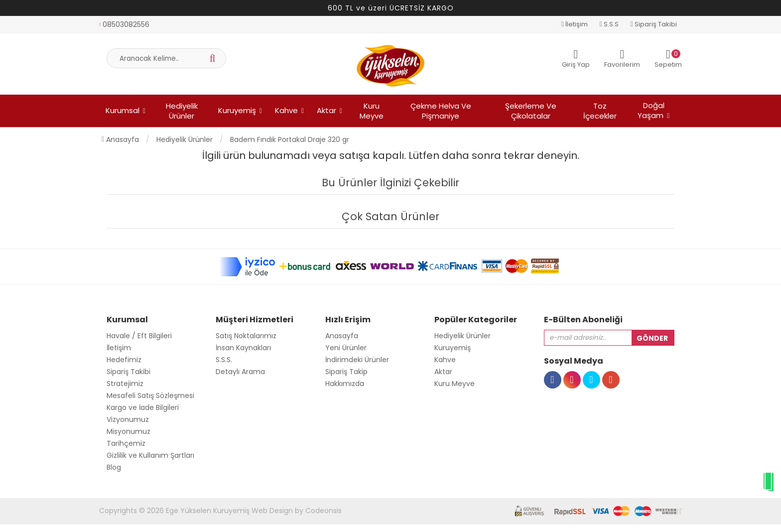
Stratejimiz (125, 384)
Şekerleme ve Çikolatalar (531, 111)
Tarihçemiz (126, 443)
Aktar (326, 110)
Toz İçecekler (600, 111)
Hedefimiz (124, 360)
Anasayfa (120, 139)
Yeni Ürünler (346, 348)
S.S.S (609, 24)
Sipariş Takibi (654, 24)
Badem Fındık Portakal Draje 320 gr (290, 139)
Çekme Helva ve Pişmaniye (441, 111)
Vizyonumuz (128, 419)
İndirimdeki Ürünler (357, 360)
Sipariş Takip (346, 372)
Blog (114, 467)
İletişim (575, 24)
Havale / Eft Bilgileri (139, 336)
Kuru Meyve (372, 111)
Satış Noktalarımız (246, 336)
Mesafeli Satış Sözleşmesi (150, 396)
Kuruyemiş (237, 110)
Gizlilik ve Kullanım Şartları (150, 455)
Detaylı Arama (240, 372)
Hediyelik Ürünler (182, 111)
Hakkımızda (345, 384)
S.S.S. (224, 360)
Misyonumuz (129, 431)
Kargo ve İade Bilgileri (143, 407)
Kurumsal (123, 110)
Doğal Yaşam (651, 110)
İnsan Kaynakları (243, 348)
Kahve (286, 110)
